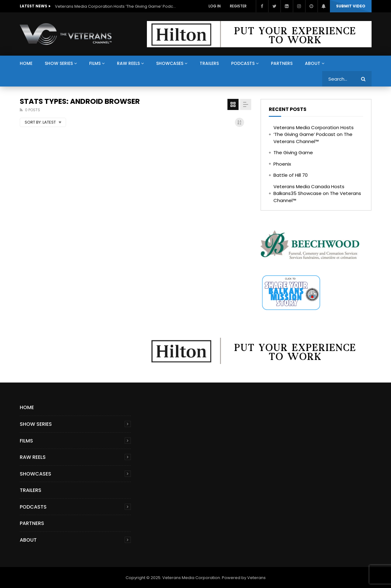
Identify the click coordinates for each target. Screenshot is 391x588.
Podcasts (243, 63)
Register (238, 6)
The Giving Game (293, 152)
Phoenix (282, 164)
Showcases (170, 63)
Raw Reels (128, 63)
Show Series (59, 63)
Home (26, 63)
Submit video (351, 6)
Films (95, 63)
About (313, 63)
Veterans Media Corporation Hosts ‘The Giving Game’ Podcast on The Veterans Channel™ (117, 6)
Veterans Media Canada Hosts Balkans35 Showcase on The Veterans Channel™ (317, 193)
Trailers (209, 63)
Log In (215, 6)
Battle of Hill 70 (291, 175)
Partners (282, 63)
